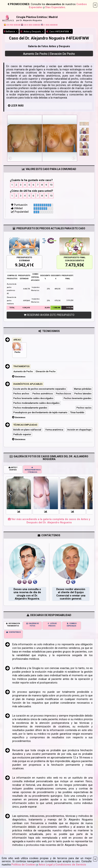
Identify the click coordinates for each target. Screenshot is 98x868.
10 (51, 185)
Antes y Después (31, 31)
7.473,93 (73, 265)
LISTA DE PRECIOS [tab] (52, 625)
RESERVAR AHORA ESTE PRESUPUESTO (49, 315)
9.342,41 (23, 265)
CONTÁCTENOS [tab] (13, 632)
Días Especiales (55, 7)
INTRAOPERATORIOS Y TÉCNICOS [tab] (33, 470)
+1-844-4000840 (49, 25)
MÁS (21, 106)
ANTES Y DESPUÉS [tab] (13, 469)
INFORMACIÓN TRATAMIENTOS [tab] (13, 625)
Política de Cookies (24, 865)
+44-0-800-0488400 (31, 25)
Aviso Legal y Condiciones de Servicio (62, 865)
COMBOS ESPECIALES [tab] (72, 625)
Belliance (10, 31)
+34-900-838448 (12, 25)
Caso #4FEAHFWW (58, 31)
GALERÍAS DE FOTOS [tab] (32, 625)
